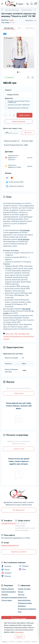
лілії (12, 334)
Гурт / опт (21, 595)
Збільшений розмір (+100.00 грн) (18, 108)
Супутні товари (7, 600)
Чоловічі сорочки (27, 10)
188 (16, 334)
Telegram (24, 566)
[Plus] (14, 115)
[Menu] (2, 4)
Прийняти (20, 637)
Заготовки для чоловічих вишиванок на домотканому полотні (19, 336)
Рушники (5, 595)
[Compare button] (32, 77)
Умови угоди (22, 597)
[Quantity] (10, 115)
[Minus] (6, 115)
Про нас (21, 592)
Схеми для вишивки (8, 592)
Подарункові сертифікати (27, 609)
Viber (22, 569)
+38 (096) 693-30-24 (8, 523)
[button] (18, 72)
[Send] (28, 133)
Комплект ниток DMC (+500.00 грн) (18, 105)
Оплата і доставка (24, 589)
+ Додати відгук (19, 393)
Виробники (22, 606)
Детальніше (19, 632)
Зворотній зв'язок (24, 600)
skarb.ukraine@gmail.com (10, 545)
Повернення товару (25, 603)
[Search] (32, 4)
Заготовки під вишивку (12, 10)
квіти (7, 334)
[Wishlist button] (28, 77)
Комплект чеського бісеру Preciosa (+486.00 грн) (18, 102)
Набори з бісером (8, 589)
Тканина (8, 90)
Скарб (11, 20)
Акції (20, 612)
